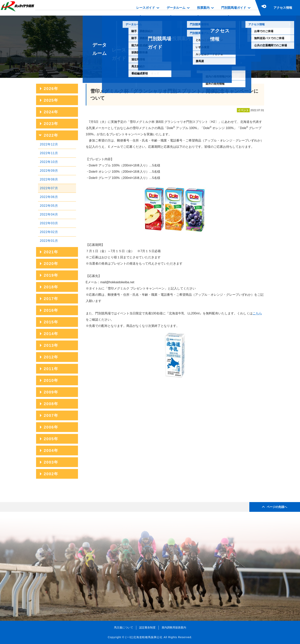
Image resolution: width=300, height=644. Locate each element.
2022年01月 (49, 241)
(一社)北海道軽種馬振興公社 (144, 637)
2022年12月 (49, 144)
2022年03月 (49, 223)
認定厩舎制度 (147, 627)
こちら (257, 313)
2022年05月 (49, 206)
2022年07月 (49, 188)
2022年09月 (49, 171)
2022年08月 (49, 179)
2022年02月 (49, 232)
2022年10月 (49, 162)
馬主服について (124, 627)
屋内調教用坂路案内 (174, 627)
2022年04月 (49, 214)
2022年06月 (49, 197)
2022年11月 (49, 153)
